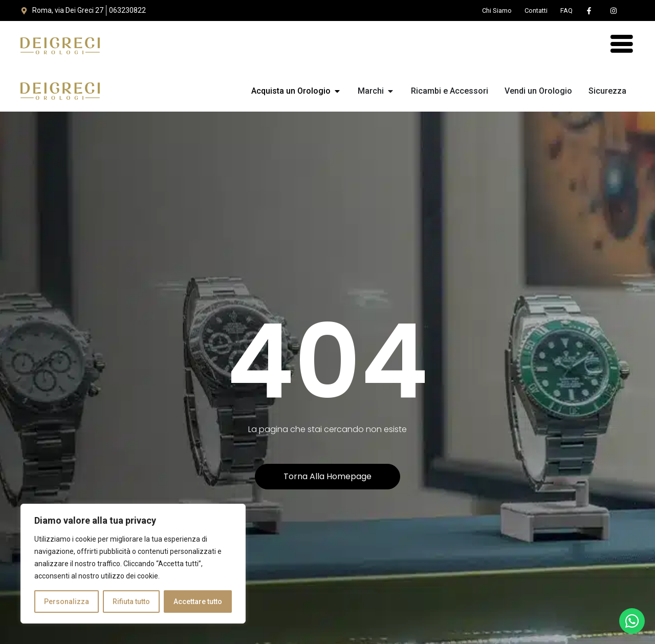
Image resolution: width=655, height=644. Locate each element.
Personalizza (67, 602)
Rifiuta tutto (131, 602)
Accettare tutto (198, 602)
